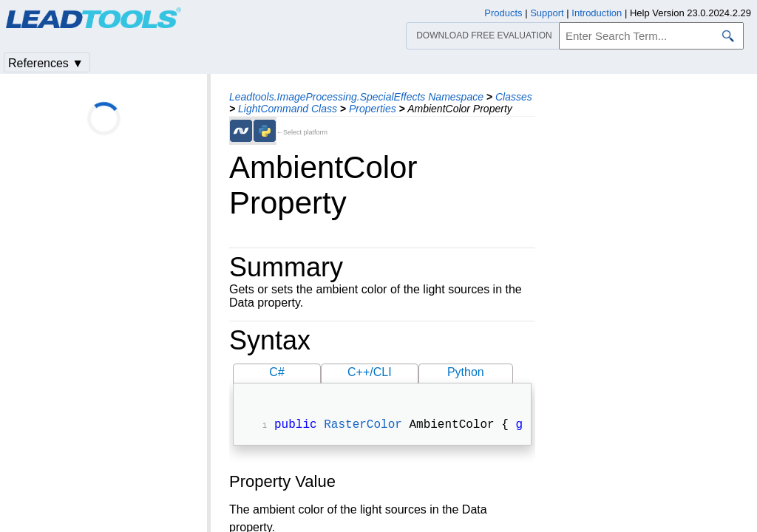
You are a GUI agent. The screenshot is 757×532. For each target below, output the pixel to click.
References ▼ (46, 63)
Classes (514, 97)
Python (466, 372)
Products (503, 13)
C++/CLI (370, 372)
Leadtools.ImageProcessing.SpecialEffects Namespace (356, 97)
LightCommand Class (288, 109)
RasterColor (363, 426)
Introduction (597, 13)
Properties (373, 109)
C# (276, 372)
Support (547, 13)
